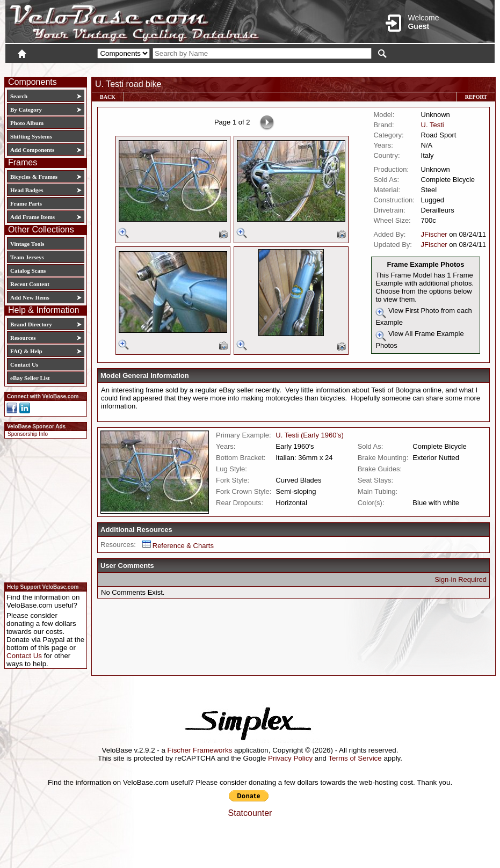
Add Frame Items (32, 217)
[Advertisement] (42, 509)
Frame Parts (26, 203)
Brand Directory (31, 324)
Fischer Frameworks (200, 750)
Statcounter (250, 813)
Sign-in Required (461, 579)
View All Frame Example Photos (419, 340)
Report (476, 97)
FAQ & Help (26, 351)
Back (108, 97)
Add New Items (30, 297)
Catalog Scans (28, 271)
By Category (26, 110)
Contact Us (24, 364)
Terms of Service (355, 758)
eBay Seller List (30, 378)
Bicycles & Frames (35, 177)
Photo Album (27, 123)
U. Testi (433, 125)
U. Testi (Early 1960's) (310, 435)
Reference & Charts (178, 546)
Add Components (32, 150)
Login (399, 68)
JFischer (434, 234)
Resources (23, 338)
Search (19, 96)
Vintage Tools (27, 244)
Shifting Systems (31, 136)
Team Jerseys (27, 257)
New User (434, 68)
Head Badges (27, 190)
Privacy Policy (290, 758)
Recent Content (30, 284)
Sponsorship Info (28, 434)
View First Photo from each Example (423, 316)
